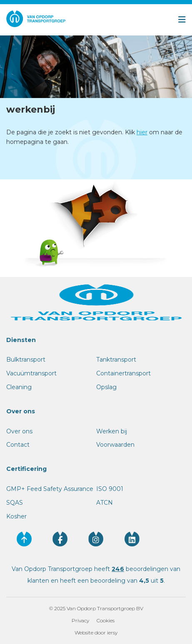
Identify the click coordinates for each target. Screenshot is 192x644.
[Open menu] (142, 20)
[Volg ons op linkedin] (132, 539)
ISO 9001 (110, 489)
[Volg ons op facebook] (60, 539)
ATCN (105, 503)
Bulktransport (26, 360)
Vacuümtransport (31, 373)
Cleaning (19, 387)
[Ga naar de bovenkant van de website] (24, 539)
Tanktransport (116, 360)
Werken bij (112, 431)
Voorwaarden (115, 445)
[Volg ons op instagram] (96, 539)
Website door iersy (96, 633)
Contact (18, 445)
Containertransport (123, 373)
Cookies (106, 620)
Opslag (106, 387)
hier (142, 132)
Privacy (80, 620)
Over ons (19, 431)
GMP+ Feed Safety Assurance (50, 489)
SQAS (15, 503)
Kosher (16, 516)
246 (118, 569)
